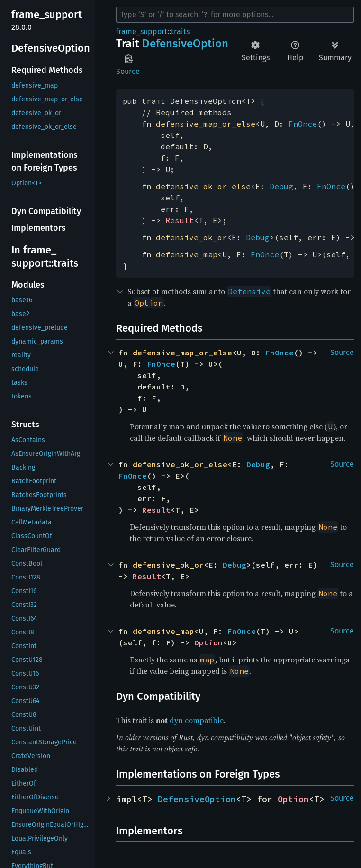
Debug (281, 186)
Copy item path (129, 59)
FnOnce (303, 124)
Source (128, 71)
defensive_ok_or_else (203, 186)
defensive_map (187, 254)
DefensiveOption (197, 799)
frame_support (142, 32)
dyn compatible (197, 720)
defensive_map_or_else (206, 124)
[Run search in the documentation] (235, 15)
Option (208, 642)
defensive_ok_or (191, 237)
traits (180, 32)
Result (180, 220)
